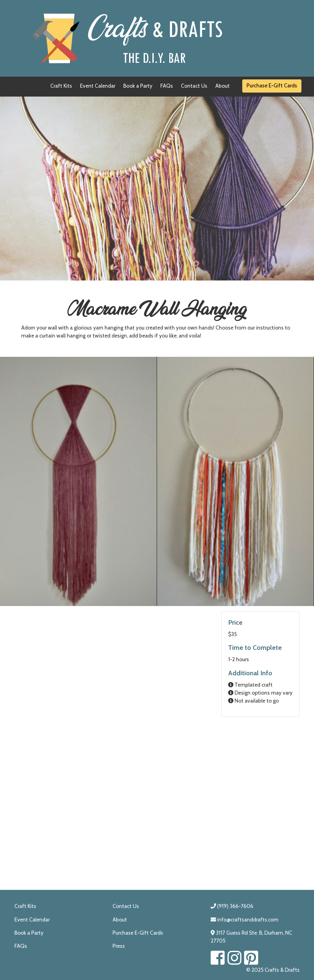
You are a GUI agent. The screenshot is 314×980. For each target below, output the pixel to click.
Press (119, 946)
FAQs (167, 86)
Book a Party (138, 86)
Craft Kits (61, 86)
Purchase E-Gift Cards (272, 85)
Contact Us (194, 86)
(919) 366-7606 (232, 906)
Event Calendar (98, 86)
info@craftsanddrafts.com (245, 919)
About (222, 86)
